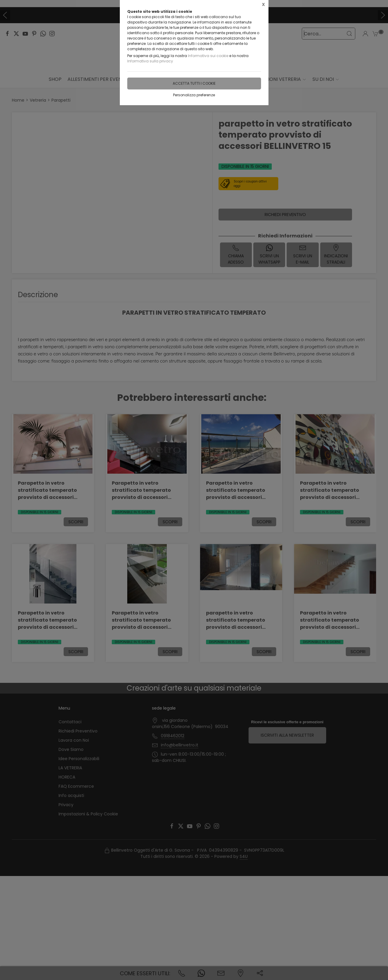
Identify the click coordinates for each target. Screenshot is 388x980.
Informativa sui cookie (208, 56)
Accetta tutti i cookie (194, 83)
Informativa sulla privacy (150, 61)
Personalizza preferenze (194, 95)
